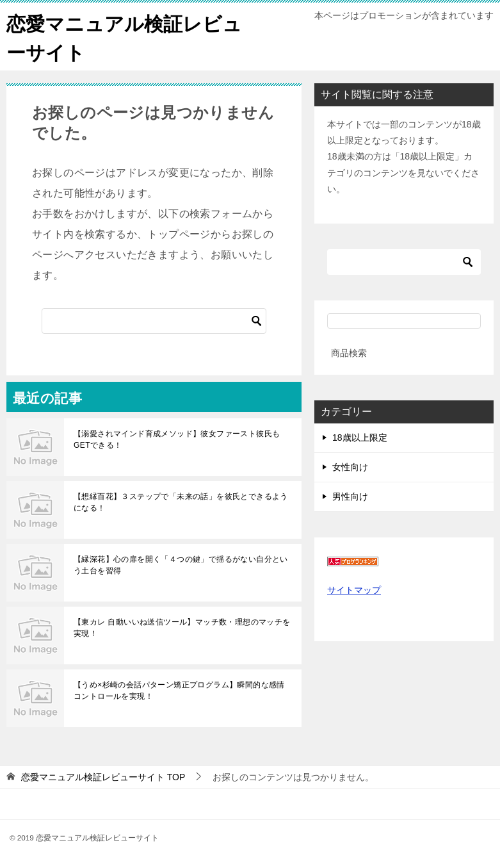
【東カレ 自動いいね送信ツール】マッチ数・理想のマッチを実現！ (182, 628)
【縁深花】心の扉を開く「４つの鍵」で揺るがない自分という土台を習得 (181, 565)
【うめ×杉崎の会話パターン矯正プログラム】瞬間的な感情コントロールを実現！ (179, 691)
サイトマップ (354, 590)
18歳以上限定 (360, 438)
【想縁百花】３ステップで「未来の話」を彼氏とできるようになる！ (181, 502)
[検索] (154, 321)
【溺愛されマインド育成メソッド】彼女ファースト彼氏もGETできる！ (177, 439)
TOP (103, 777)
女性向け (350, 467)
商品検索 (349, 353)
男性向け (350, 496)
